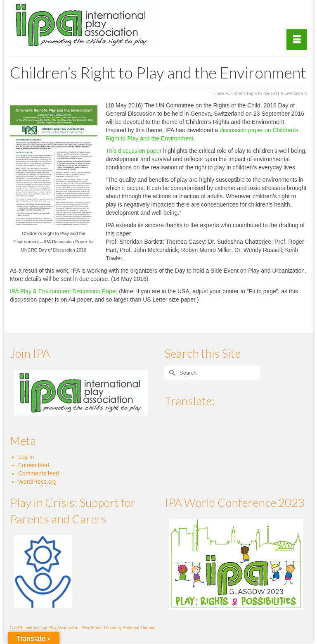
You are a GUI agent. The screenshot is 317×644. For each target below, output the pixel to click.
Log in (26, 457)
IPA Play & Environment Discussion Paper (64, 291)
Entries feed (34, 465)
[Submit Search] (171, 373)
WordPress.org (37, 482)
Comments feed (39, 473)
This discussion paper (134, 151)
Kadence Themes (139, 628)
